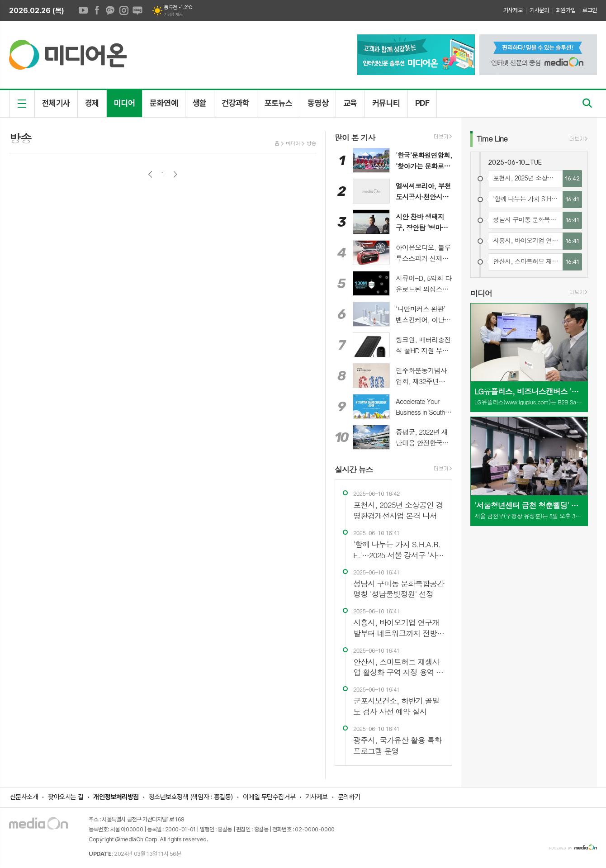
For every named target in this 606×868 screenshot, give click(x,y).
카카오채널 (110, 10)
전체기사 (56, 103)
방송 (311, 143)
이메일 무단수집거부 (269, 797)
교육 (350, 103)
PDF (422, 103)
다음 (175, 174)
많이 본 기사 (355, 138)
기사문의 (539, 10)
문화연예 (164, 103)
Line (492, 138)
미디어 (124, 103)
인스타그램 (124, 10)
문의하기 (349, 797)
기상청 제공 (173, 14)
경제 (92, 103)
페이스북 (97, 10)
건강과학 (236, 103)
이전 (150, 174)
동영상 (318, 103)
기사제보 (513, 10)
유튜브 (83, 10)
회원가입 (566, 10)
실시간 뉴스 (354, 470)
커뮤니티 (386, 103)
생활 (200, 103)
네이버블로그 (137, 10)
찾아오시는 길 (66, 797)
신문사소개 (24, 797)
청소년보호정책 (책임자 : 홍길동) (191, 797)
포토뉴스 (279, 103)
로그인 (590, 10)
